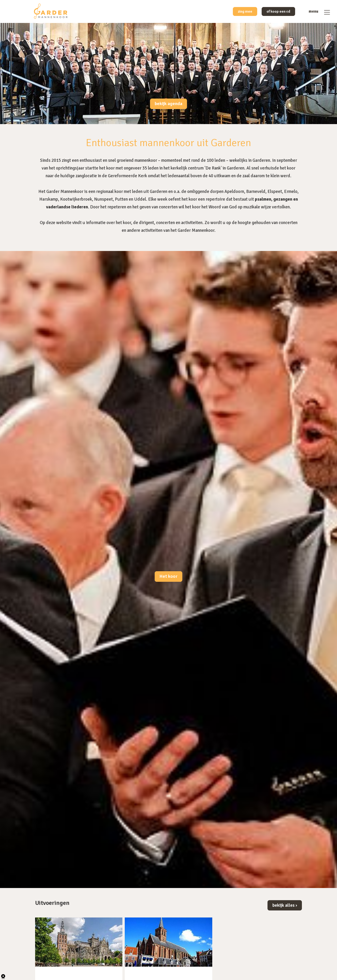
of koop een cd (276, 12)
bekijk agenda (168, 104)
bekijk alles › (284, 905)
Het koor (168, 577)
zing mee (238, 12)
